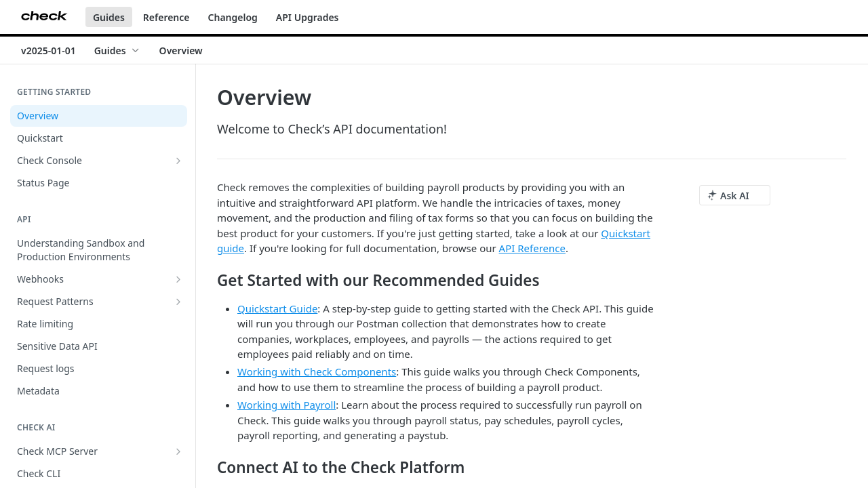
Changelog (233, 17)
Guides (109, 17)
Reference (166, 17)
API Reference (532, 248)
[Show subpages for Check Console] (178, 161)
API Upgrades (308, 17)
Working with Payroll (287, 405)
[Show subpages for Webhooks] (178, 279)
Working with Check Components (317, 371)
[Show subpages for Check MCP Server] (178, 451)
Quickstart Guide (277, 308)
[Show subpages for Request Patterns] (178, 302)
